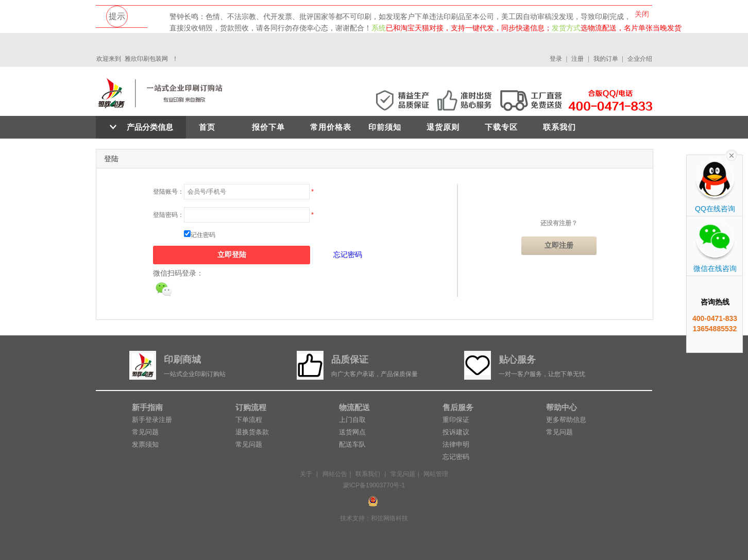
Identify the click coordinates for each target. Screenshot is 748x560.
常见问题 (145, 432)
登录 (556, 59)
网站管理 (436, 474)
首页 (207, 127)
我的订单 (606, 59)
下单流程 (249, 420)
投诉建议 (456, 432)
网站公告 (335, 474)
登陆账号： (168, 192)
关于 (306, 474)
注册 (577, 59)
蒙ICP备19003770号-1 (374, 485)
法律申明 (456, 444)
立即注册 (559, 245)
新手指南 (147, 407)
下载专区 (501, 127)
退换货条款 (252, 432)
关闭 (642, 14)
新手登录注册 (152, 420)
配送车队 (352, 444)
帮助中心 (562, 407)
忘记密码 (348, 254)
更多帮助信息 (566, 420)
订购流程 (251, 407)
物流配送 (354, 407)
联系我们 (559, 127)
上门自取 (352, 420)
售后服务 (458, 407)
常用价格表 (331, 127)
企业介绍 (640, 59)
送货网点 (352, 432)
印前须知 (385, 127)
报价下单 (268, 127)
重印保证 (456, 420)
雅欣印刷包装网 (146, 59)
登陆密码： (168, 215)
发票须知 (145, 444)
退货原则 (443, 127)
